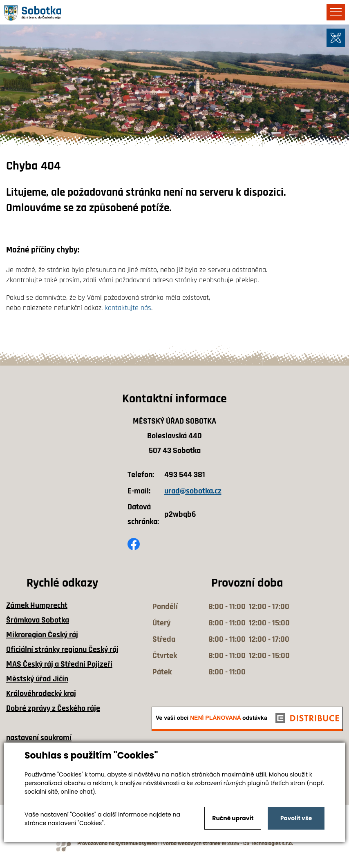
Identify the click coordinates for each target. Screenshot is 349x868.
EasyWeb (146, 844)
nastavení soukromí (39, 738)
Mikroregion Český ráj (42, 635)
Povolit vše (296, 818)
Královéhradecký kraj (41, 694)
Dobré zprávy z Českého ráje (53, 708)
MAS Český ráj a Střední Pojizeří (59, 664)
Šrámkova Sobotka (38, 620)
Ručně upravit (233, 818)
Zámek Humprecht (37, 605)
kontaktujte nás (128, 308)
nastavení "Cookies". (76, 823)
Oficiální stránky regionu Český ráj (62, 649)
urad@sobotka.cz (193, 491)
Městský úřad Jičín (37, 679)
